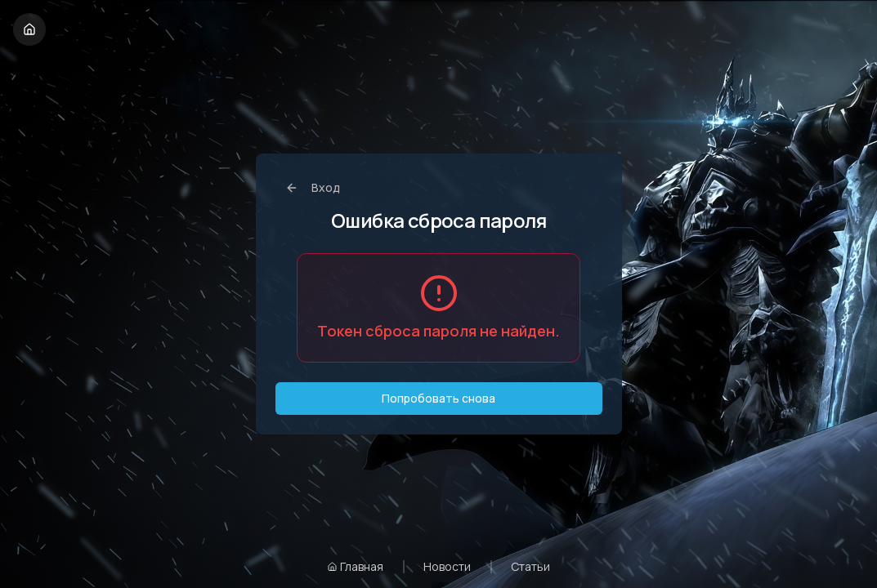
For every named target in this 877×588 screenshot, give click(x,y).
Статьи (530, 566)
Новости (447, 566)
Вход (313, 187)
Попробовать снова (438, 398)
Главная (355, 566)
